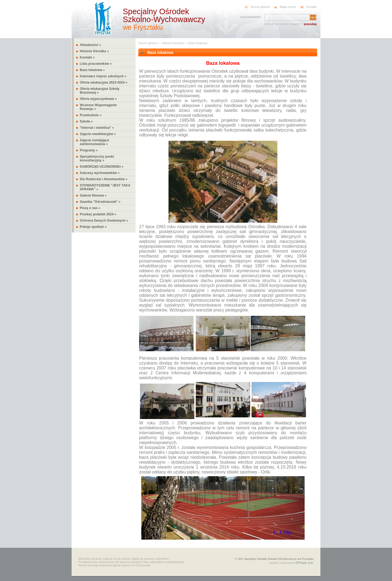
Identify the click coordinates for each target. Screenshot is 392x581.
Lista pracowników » (96, 64)
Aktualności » (90, 45)
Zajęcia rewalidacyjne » (98, 134)
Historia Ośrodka (173, 43)
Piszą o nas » (90, 208)
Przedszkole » (91, 115)
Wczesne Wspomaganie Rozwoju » (98, 107)
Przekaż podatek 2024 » (98, 214)
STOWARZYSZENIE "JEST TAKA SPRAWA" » (105, 187)
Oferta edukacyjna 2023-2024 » (104, 82)
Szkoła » (86, 121)
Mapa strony (288, 7)
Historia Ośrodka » (94, 51)
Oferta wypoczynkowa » (98, 99)
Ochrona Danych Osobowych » (104, 221)
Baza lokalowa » (92, 70)
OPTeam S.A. (304, 563)
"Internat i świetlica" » (97, 128)
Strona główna (260, 7)
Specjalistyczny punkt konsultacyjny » (97, 158)
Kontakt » (87, 57)
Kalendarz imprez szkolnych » (103, 76)
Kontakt (312, 7)
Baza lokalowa (198, 43)
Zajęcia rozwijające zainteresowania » (94, 142)
